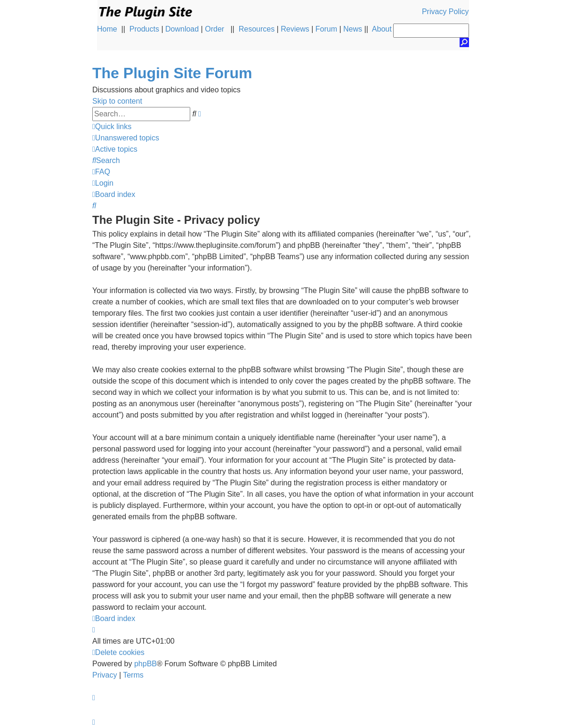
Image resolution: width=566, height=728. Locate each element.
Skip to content (117, 101)
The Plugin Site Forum (172, 73)
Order (214, 29)
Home (107, 29)
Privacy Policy (445, 12)
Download (182, 29)
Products (144, 29)
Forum (326, 29)
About (382, 29)
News (353, 29)
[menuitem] (126, 138)
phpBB (146, 664)
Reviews (295, 29)
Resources (257, 29)
